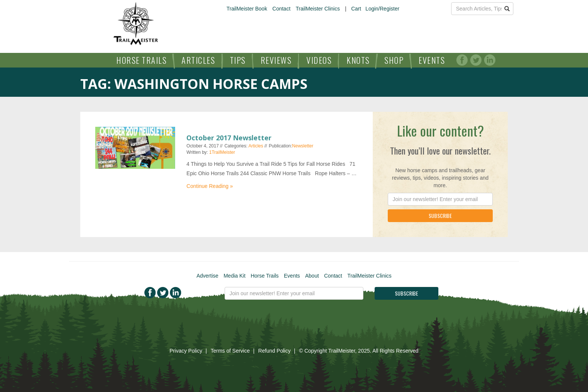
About (312, 276)
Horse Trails (141, 60)
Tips (238, 60)
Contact (281, 9)
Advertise (207, 276)
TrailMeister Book (247, 9)
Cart (356, 9)
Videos (319, 60)
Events (432, 60)
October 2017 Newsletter (229, 138)
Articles (198, 60)
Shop (394, 60)
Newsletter (303, 146)
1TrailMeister (222, 152)
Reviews (276, 60)
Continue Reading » (210, 186)
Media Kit (234, 276)
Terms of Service (230, 351)
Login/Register (382, 9)
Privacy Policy (186, 351)
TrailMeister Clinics (318, 9)
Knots (358, 60)
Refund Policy (274, 351)
